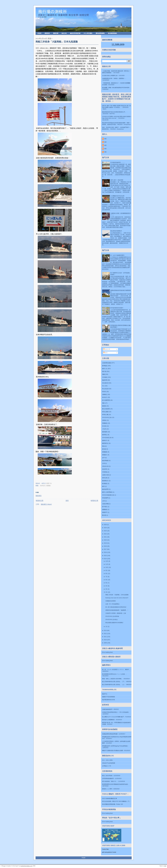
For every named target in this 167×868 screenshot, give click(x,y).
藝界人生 (105, 369)
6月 (106, 580)
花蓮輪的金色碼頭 (111, 601)
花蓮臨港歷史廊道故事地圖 (110, 734)
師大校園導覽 (106, 400)
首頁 (67, 501)
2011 (105, 637)
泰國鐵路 (105, 452)
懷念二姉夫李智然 (107, 776)
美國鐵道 (105, 423)
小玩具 (104, 429)
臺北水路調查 (106, 409)
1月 (106, 627)
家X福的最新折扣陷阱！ (117, 308)
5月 (106, 583)
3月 (106, 589)
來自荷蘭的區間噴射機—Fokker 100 (112, 804)
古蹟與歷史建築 (107, 363)
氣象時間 (105, 380)
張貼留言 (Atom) (46, 504)
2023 (105, 531)
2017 (105, 549)
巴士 (103, 386)
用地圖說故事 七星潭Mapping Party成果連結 (115, 746)
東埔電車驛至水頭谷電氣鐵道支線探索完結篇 (115, 784)
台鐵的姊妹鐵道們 (107, 709)
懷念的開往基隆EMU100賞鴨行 (114, 623)
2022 (105, 534)
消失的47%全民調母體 (109, 763)
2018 (105, 546)
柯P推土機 (105, 415)
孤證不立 (105, 694)
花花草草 (105, 469)
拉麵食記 (105, 394)
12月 (107, 561)
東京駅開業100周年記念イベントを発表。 (114, 674)
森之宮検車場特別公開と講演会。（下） (114, 682)
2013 (105, 630)
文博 (103, 463)
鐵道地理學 (105, 489)
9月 (106, 570)
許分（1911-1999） (108, 760)
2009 (105, 643)
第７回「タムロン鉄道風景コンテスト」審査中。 (116, 670)
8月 (106, 574)
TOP (165, 866)
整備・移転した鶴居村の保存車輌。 (112, 679)
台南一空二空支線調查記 (112, 604)
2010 (105, 640)
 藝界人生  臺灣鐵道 (107, 492)
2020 (105, 540)
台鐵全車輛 (105, 504)
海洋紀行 (43, 486)
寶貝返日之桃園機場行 (109, 720)
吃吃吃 (104, 392)
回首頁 (39, 33)
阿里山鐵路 (105, 412)
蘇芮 (103, 486)
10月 (107, 567)
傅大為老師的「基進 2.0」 (110, 781)
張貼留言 (39, 496)
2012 (105, 634)
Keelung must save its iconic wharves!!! (117, 598)
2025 (105, 525)
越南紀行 (105, 440)
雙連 (103, 446)
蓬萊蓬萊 (105, 432)
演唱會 (104, 420)
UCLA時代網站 (88, 33)
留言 (105, 353)
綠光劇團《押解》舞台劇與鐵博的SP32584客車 (116, 88)
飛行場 (104, 371)
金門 (103, 458)
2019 (105, 543)
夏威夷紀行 (105, 481)
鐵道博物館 (105, 461)
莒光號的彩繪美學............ (118, 162)
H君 (105, 139)
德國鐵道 (105, 509)
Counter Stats (105, 849)
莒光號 (104, 426)
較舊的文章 (94, 501)
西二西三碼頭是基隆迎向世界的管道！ (116, 607)
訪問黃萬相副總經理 (108, 779)
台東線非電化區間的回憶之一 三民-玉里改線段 (115, 712)
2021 (105, 537)
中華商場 (105, 472)
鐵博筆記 (105, 435)
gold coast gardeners (107, 852)
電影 (103, 403)
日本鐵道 (105, 377)
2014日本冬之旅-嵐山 (112, 620)
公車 (103, 501)
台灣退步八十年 (107, 766)
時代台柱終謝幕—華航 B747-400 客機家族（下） (116, 801)
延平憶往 (105, 507)
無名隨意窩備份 (112, 33)
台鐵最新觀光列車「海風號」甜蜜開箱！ (114, 78)
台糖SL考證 (105, 475)
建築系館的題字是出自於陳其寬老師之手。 (114, 112)
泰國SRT (105, 512)
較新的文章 (40, 501)
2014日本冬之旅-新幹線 (112, 616)
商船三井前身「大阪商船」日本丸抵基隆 (57, 42)
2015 (105, 556)
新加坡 (104, 449)
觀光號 (104, 515)
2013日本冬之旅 (107, 417)
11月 (107, 564)
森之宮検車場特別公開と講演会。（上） (114, 685)
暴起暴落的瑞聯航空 (116, 231)
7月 (106, 577)
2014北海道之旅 (107, 438)
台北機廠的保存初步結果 (117, 196)
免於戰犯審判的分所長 (109, 700)
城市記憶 (105, 478)
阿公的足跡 (105, 389)
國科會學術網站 (100, 33)
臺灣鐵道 (105, 366)
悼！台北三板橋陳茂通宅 (117, 255)
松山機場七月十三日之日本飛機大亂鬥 (113, 717)
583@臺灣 (105, 498)
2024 (105, 528)
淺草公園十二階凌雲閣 (117, 180)
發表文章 (107, 349)
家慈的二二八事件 (107, 789)
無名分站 (64, 33)
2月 (106, 592)
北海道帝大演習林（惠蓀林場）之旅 (116, 613)
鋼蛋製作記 (105, 443)
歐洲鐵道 (105, 484)
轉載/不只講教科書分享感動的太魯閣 (113, 751)
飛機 (103, 374)
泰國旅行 (105, 455)
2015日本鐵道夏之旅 (108, 495)
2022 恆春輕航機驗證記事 (110, 799)
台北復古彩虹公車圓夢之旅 (110, 76)
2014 (105, 559)
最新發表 (47, 33)
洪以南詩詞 (105, 383)
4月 (106, 586)
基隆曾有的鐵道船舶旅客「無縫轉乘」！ (117, 610)
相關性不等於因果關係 (109, 697)
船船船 (49, 486)
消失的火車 (105, 466)
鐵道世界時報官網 (75, 33)
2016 (105, 552)
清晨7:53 (49, 483)
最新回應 (56, 33)
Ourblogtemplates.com (26, 866)
